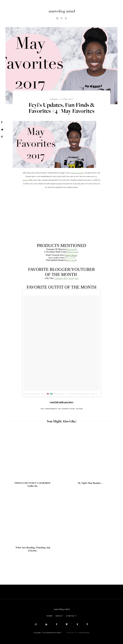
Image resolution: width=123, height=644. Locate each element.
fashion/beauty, (51, 409)
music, (73, 409)
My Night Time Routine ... (90, 483)
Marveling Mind (54, 633)
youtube (79, 409)
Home (50, 616)
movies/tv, (66, 409)
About (59, 616)
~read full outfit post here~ (61, 402)
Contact (71, 616)
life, (60, 409)
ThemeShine (84, 633)
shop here (70, 258)
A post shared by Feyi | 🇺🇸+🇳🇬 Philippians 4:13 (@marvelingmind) (55, 394)
